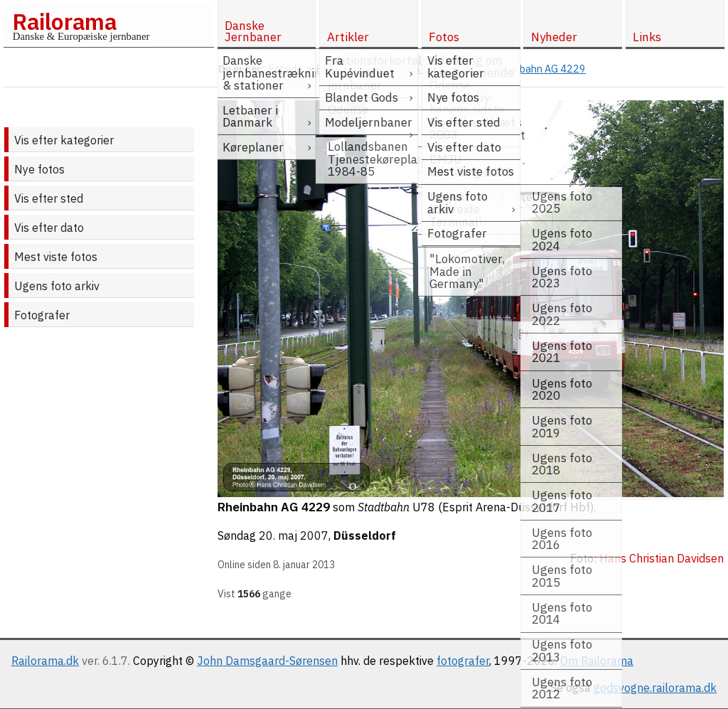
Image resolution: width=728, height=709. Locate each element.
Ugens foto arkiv (57, 286)
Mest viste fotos (56, 257)
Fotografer (42, 315)
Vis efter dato (49, 228)
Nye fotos (39, 169)
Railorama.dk (45, 661)
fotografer (463, 661)
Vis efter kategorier (64, 140)
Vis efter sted (49, 198)
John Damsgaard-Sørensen (267, 661)
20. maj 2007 (294, 535)
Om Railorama (597, 661)
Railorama (64, 21)
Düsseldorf (365, 535)
